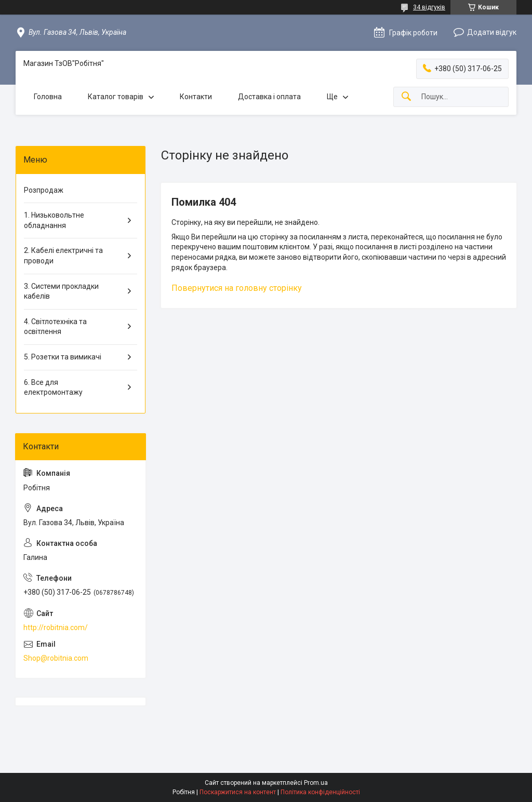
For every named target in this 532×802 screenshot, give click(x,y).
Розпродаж (44, 190)
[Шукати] (406, 97)
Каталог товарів (116, 97)
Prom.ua (316, 783)
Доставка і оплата (269, 97)
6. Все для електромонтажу (53, 387)
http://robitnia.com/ (56, 627)
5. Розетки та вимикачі (63, 357)
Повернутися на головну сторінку (237, 288)
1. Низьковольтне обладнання (54, 220)
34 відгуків (429, 7)
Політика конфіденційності (320, 792)
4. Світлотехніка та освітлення (55, 327)
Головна (48, 97)
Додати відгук (492, 32)
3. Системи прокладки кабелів (61, 291)
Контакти (196, 97)
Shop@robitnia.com (56, 658)
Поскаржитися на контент (238, 792)
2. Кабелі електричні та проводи (63, 256)
